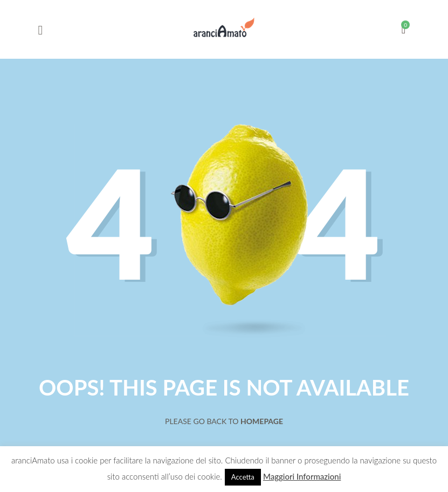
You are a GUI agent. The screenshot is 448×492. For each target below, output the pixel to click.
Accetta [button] (243, 477)
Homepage (262, 421)
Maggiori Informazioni (302, 476)
